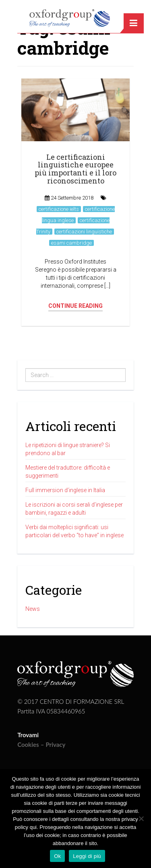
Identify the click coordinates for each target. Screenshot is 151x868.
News (33, 609)
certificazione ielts (59, 209)
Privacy (55, 744)
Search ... (26, 368)
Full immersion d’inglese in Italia (65, 490)
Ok (57, 856)
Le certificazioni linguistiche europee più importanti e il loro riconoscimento (75, 169)
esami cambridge (71, 243)
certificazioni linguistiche (84, 232)
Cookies (28, 744)
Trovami (28, 735)
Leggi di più (87, 856)
